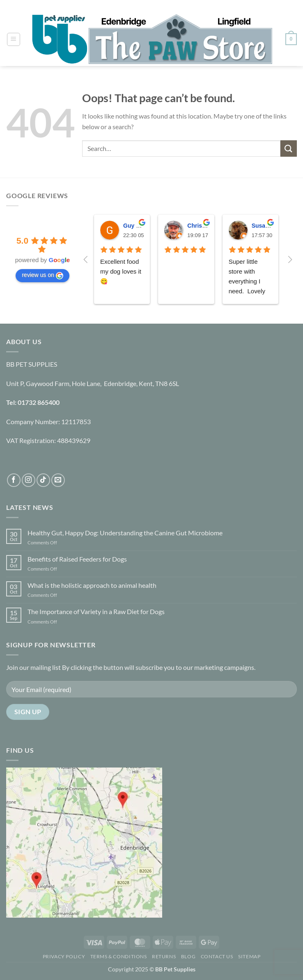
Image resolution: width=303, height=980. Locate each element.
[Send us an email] (58, 480)
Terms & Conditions (119, 956)
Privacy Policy (64, 956)
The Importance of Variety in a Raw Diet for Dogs (96, 611)
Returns (164, 956)
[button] (14, 39)
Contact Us (217, 956)
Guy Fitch (137, 226)
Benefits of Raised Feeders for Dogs (77, 559)
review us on (42, 275)
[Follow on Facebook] (14, 480)
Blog (188, 956)
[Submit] (289, 148)
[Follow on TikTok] (43, 480)
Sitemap (249, 956)
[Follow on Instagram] (29, 480)
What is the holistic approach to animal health (92, 585)
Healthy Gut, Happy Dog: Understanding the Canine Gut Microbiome (125, 533)
